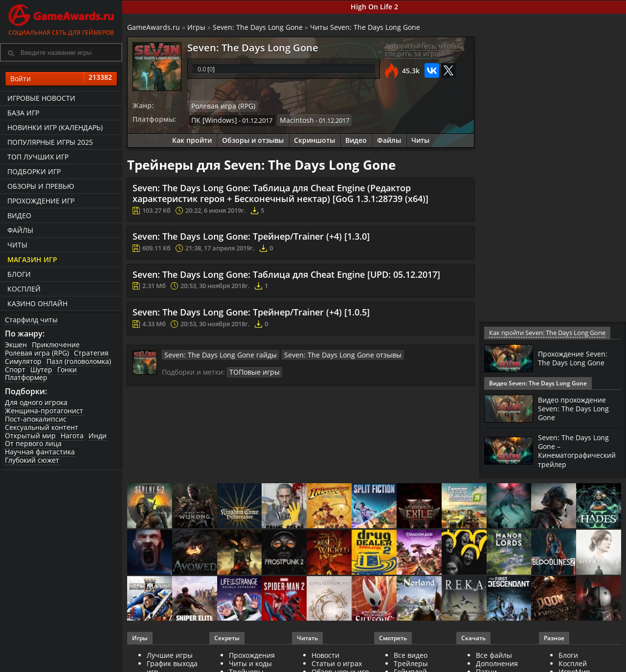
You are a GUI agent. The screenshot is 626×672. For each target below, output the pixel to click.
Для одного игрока (36, 402)
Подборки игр (34, 171)
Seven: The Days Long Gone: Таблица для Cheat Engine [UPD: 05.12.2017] (286, 273)
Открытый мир (30, 436)
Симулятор (23, 361)
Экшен (16, 345)
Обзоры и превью (41, 186)
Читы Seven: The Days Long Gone (365, 27)
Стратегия (91, 353)
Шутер (41, 370)
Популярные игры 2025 (50, 142)
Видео (19, 215)
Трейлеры (411, 663)
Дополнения (497, 663)
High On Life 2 (374, 7)
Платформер (26, 377)
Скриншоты (314, 139)
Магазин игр (32, 259)
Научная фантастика (40, 452)
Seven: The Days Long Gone (258, 27)
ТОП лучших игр (38, 157)
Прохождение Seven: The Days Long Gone (576, 358)
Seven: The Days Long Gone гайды (214, 353)
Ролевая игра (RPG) (37, 353)
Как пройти (192, 139)
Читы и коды (250, 663)
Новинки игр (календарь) (55, 127)
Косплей (24, 289)
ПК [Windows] (212, 119)
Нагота (72, 436)
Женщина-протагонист (44, 411)
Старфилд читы (31, 320)
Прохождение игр (41, 201)
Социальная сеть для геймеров (61, 18)
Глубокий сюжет (32, 460)
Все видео (411, 655)
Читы (17, 245)
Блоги (19, 274)
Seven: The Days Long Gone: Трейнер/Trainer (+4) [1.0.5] (251, 311)
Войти (61, 79)
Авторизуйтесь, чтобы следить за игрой (422, 50)
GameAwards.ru (154, 27)
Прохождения (252, 655)
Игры (196, 27)
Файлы (20, 230)
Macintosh (290, 119)
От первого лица (33, 443)
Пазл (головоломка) (79, 361)
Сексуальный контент (42, 427)
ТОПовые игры (252, 370)
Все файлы (494, 655)
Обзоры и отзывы (253, 139)
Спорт (15, 370)
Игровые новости (41, 98)
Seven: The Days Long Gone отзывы (324, 353)
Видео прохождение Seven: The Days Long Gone (576, 408)
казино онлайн (37, 303)
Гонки (67, 370)
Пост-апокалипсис (36, 419)
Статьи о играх (337, 663)
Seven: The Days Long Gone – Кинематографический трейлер (581, 450)
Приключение (56, 345)
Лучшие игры (170, 655)
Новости (325, 655)
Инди (98, 436)
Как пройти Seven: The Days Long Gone (546, 333)
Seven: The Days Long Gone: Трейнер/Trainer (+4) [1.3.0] (251, 235)
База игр (23, 113)
